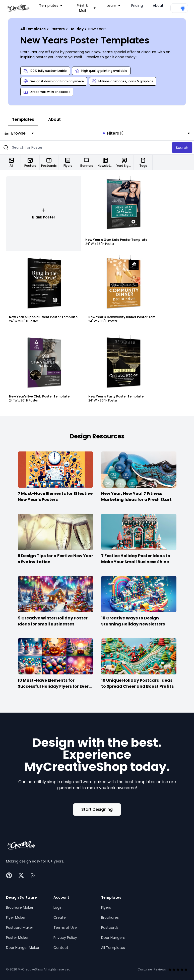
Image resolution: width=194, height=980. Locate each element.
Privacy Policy (65, 938)
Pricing (137, 6)
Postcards (110, 928)
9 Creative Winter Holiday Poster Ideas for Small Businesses (53, 621)
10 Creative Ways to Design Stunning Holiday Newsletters (133, 621)
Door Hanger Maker (23, 948)
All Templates (33, 29)
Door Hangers (113, 938)
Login (58, 907)
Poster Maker (17, 938)
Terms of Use (65, 928)
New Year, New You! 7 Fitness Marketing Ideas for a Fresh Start (136, 497)
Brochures (110, 917)
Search (182, 148)
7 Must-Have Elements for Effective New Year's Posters (55, 497)
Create (60, 917)
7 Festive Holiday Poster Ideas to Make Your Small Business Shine (136, 559)
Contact (61, 948)
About (158, 6)
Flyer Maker (16, 917)
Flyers (106, 907)
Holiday (77, 29)
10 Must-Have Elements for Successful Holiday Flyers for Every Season (54, 686)
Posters (58, 29)
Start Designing (97, 809)
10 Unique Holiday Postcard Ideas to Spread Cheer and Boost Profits (137, 683)
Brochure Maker (20, 907)
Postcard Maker (20, 928)
